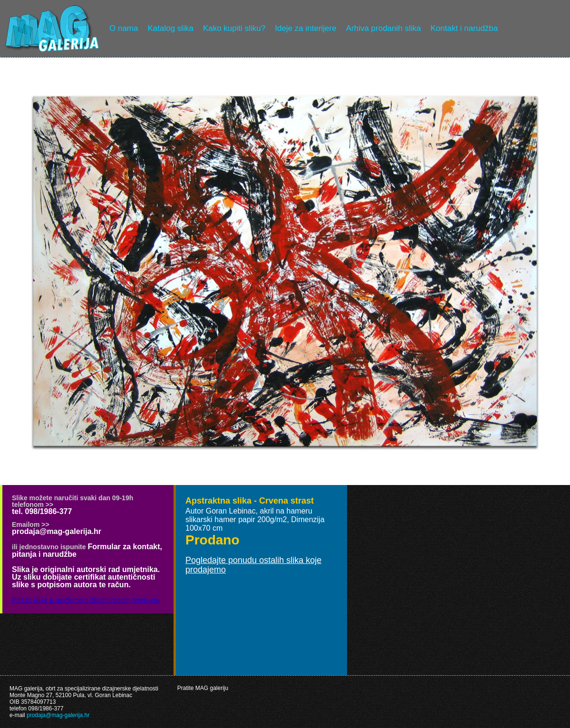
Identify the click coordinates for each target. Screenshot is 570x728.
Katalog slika (170, 28)
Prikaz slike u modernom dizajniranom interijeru (86, 600)
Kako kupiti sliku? (234, 28)
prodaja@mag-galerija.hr (57, 531)
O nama (124, 28)
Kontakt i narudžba (464, 28)
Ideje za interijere (305, 28)
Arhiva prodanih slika (384, 28)
